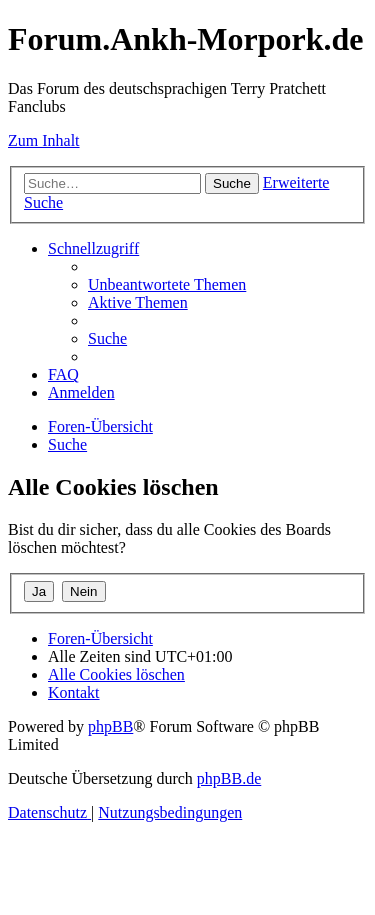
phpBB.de (229, 778)
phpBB (110, 726)
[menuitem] (167, 284)
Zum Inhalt (44, 140)
